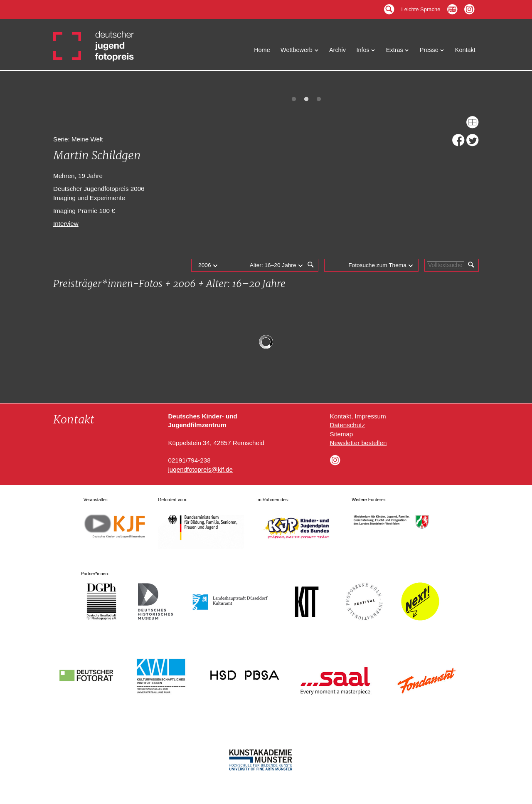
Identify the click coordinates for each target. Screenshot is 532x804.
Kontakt (465, 50)
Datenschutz (347, 425)
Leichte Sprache (421, 7)
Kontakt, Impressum (358, 416)
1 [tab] (294, 99)
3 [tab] (319, 99)
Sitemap (342, 434)
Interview (66, 224)
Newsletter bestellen (358, 443)
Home (262, 50)
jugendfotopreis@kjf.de (200, 469)
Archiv (337, 50)
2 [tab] (306, 99)
